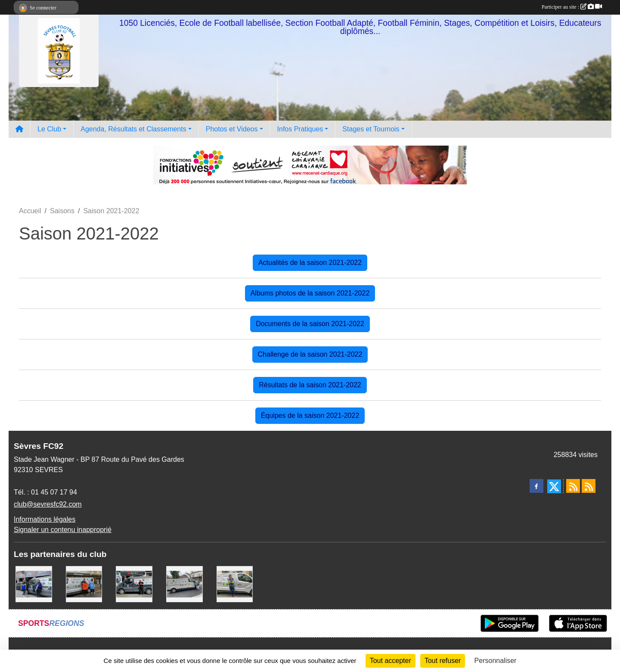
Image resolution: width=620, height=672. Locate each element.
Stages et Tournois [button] (371, 129)
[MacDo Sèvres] (84, 583)
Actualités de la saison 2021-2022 (310, 263)
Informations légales (45, 519)
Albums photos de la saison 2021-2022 (310, 293)
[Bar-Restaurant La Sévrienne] (184, 583)
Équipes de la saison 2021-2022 (310, 415)
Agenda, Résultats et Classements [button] (133, 129)
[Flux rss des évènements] (589, 486)
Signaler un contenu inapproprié (63, 530)
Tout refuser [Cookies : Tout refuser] (443, 661)
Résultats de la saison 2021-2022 (310, 385)
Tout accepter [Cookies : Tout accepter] (391, 661)
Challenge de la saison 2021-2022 (310, 354)
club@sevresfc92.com (48, 504)
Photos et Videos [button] (232, 129)
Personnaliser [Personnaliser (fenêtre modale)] (496, 661)
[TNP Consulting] (235, 583)
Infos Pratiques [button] (300, 129)
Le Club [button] (49, 129)
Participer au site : (572, 7)
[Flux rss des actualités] (573, 486)
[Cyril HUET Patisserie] (34, 583)
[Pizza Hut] (134, 583)
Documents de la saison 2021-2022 (310, 324)
